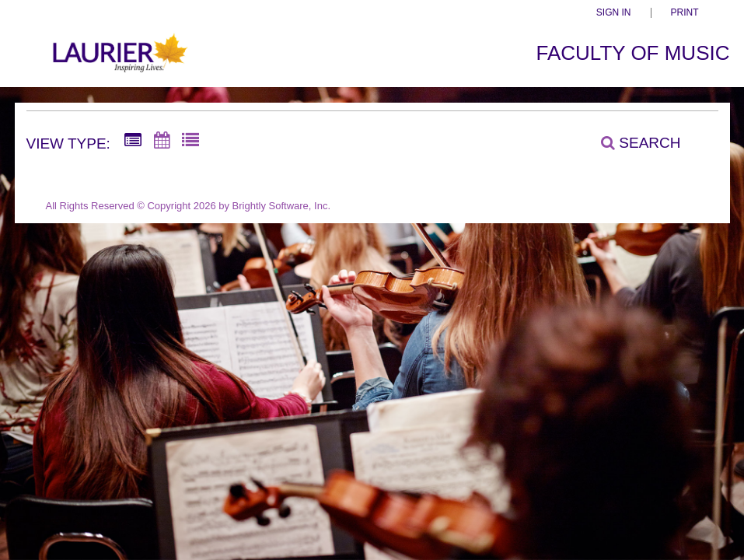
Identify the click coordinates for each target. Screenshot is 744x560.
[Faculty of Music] (119, 61)
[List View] (190, 141)
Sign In (614, 13)
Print (685, 13)
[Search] (632, 142)
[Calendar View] (162, 141)
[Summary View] (133, 141)
